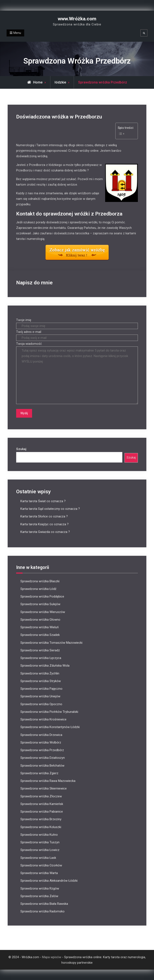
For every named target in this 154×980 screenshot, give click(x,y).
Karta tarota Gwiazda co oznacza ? (45, 532)
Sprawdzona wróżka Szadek (40, 635)
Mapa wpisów (52, 957)
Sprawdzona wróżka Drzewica (41, 735)
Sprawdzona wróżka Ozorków (41, 865)
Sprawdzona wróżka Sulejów (40, 604)
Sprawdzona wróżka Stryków (41, 681)
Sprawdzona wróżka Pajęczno (41, 689)
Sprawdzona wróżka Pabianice (42, 812)
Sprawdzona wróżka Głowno (40, 619)
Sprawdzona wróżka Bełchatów (42, 765)
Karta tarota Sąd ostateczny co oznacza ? (50, 509)
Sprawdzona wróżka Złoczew (41, 796)
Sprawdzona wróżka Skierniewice (44, 788)
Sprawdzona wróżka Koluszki (41, 827)
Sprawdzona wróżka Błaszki (40, 581)
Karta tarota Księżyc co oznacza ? (45, 524)
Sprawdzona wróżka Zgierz (39, 773)
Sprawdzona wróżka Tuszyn (40, 842)
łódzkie (60, 82)
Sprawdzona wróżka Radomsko (42, 911)
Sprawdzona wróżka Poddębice (42, 596)
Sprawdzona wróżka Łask (38, 858)
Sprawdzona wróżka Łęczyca (41, 658)
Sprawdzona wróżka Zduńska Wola (45, 666)
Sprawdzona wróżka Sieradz (40, 650)
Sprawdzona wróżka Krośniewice (43, 719)
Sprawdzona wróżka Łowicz (40, 850)
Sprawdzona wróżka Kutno (39, 834)
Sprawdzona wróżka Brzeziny (41, 819)
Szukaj (21, 449)
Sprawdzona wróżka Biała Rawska (44, 904)
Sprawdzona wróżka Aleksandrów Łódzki (49, 881)
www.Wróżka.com (77, 19)
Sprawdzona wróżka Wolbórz (41, 742)
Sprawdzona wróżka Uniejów (40, 696)
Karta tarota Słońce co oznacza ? (44, 516)
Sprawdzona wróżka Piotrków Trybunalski (49, 712)
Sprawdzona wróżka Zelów (39, 896)
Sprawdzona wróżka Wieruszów (43, 612)
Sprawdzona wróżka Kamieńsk (42, 804)
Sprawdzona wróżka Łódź (38, 589)
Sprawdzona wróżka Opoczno (41, 704)
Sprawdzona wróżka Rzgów (40, 888)
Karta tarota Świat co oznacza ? (43, 501)
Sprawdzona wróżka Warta (39, 873)
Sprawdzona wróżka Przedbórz (42, 750)
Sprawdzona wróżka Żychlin (40, 673)
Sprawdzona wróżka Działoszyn (43, 758)
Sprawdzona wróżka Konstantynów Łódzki (50, 727)
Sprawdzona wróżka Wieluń (40, 627)
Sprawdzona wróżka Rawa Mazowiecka (48, 781)
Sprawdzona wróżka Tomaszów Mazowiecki (51, 642)
